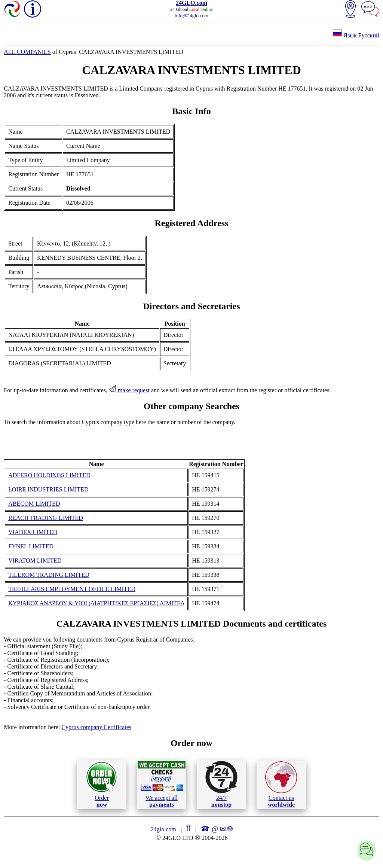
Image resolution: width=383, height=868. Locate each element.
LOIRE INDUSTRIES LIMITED (48, 489)
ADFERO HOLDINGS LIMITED (49, 475)
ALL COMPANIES (27, 52)
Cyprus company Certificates (96, 727)
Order (102, 784)
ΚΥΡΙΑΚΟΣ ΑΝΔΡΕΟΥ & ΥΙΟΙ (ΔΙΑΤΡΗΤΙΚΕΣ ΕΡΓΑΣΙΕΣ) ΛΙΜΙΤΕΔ (96, 603)
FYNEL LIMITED (31, 546)
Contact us (281, 785)
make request (129, 390)
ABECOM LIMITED (34, 504)
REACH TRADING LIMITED (46, 518)
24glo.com (163, 829)
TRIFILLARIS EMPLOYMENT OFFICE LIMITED (72, 589)
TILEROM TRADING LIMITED (49, 575)
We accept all (162, 784)
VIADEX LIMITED (33, 532)
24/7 (221, 784)
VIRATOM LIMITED (35, 561)
